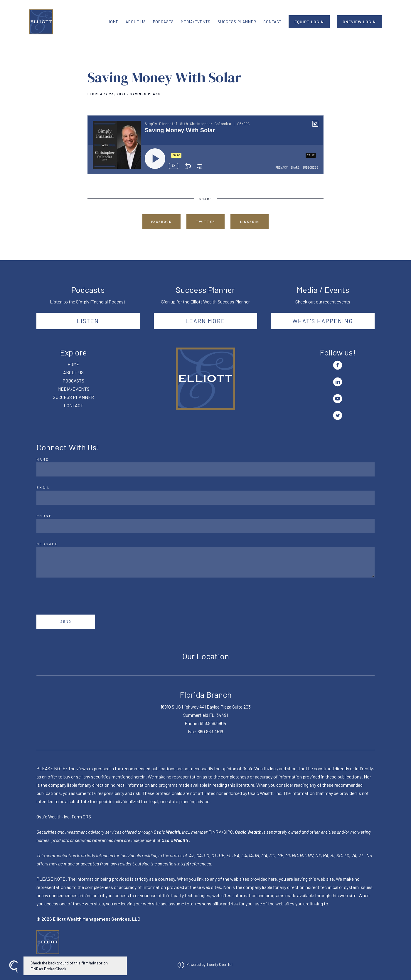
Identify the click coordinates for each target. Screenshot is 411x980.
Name (43, 459)
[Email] (206, 498)
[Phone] (206, 526)
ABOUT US (136, 22)
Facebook (161, 222)
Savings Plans (145, 94)
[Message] (206, 562)
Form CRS (81, 817)
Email (43, 487)
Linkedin (250, 222)
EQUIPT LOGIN (309, 22)
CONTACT (272, 22)
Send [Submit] (66, 621)
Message (47, 544)
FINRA (215, 832)
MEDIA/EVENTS (196, 22)
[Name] (206, 469)
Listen (88, 321)
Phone (44, 516)
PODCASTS (163, 22)
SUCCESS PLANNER (237, 22)
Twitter (206, 222)
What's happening (323, 321)
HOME (113, 22)
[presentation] (81, 596)
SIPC (228, 832)
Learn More (205, 321)
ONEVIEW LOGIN (359, 22)
